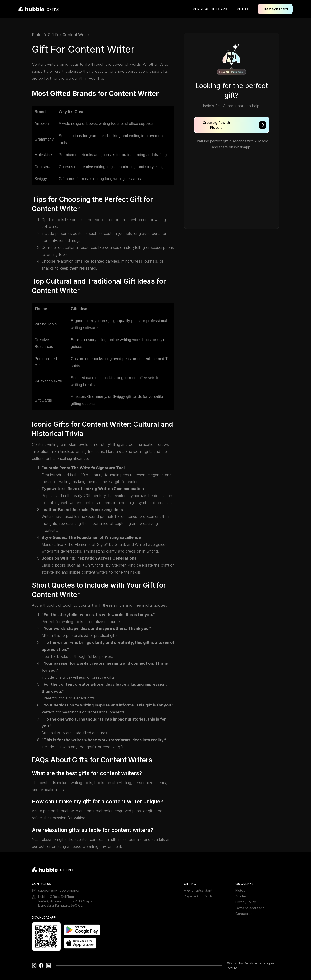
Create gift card (275, 9)
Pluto (37, 35)
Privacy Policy (246, 902)
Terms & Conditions (250, 908)
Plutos (240, 890)
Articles (241, 896)
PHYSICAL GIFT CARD (210, 9)
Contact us (244, 914)
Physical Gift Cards (198, 896)
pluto (242, 9)
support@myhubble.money (59, 890)
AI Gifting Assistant (198, 890)
